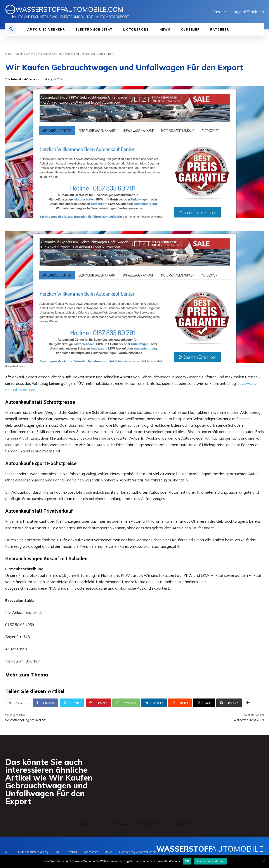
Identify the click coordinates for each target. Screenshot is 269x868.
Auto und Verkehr (25, 54)
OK (187, 861)
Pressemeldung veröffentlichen (238, 12)
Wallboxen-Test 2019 (249, 721)
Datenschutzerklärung (210, 861)
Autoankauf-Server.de (25, 79)
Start (8, 54)
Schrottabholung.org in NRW (25, 721)
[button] (11, 29)
